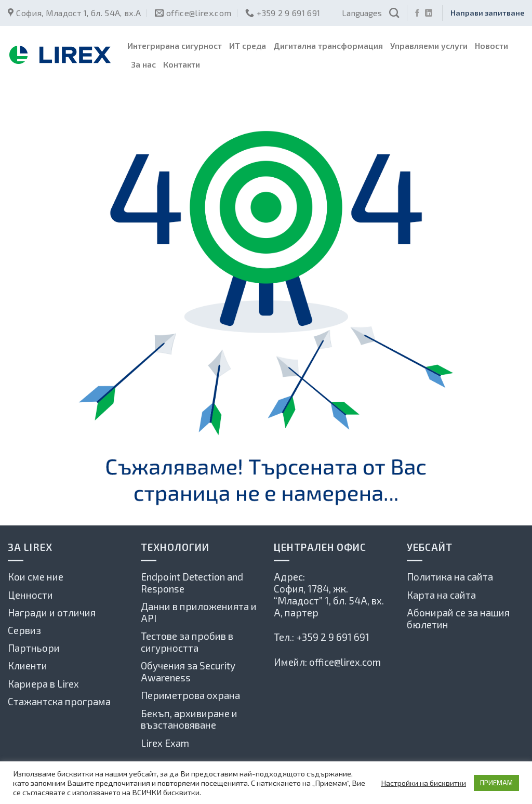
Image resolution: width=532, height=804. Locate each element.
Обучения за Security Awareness (188, 671)
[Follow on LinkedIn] (429, 14)
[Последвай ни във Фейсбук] (417, 14)
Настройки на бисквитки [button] (423, 783)
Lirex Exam (165, 743)
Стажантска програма (59, 701)
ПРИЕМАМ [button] (496, 783)
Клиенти (28, 665)
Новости (491, 45)
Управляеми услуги (429, 45)
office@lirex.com (345, 662)
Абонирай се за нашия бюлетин (458, 618)
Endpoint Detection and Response (192, 583)
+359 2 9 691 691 (333, 637)
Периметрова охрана (190, 695)
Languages (362, 13)
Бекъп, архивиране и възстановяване (189, 719)
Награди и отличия (52, 612)
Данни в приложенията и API (199, 612)
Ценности (30, 595)
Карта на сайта (441, 595)
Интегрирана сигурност (175, 45)
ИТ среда (248, 45)
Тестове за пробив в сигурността (187, 642)
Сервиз (24, 630)
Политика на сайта (450, 577)
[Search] (394, 13)
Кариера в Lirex (43, 684)
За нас (143, 64)
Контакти (182, 64)
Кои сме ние (36, 577)
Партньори (34, 648)
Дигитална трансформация (328, 45)
